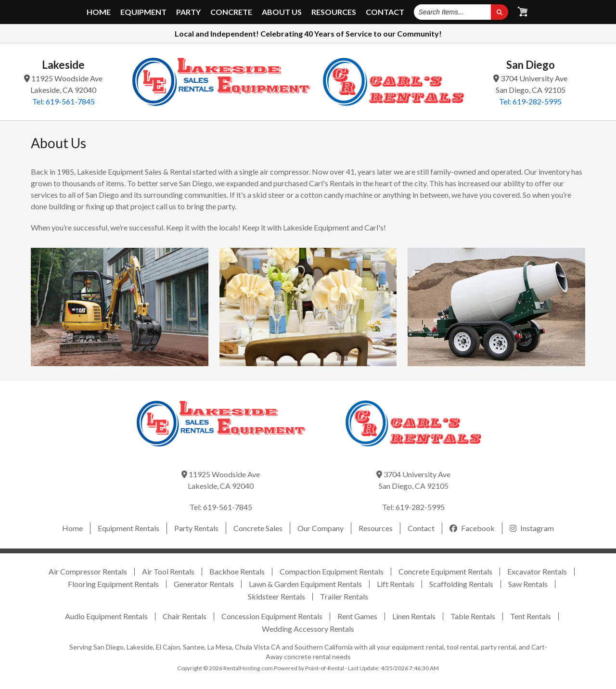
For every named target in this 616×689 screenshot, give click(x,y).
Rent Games (357, 616)
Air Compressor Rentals (88, 571)
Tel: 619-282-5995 (530, 101)
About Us (282, 12)
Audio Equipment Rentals (106, 616)
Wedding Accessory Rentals (308, 629)
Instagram (532, 528)
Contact (385, 12)
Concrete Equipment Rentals (445, 571)
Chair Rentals (185, 616)
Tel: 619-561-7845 (64, 101)
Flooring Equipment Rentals (113, 584)
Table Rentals (473, 616)
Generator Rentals (204, 584)
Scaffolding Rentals (461, 584)
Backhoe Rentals (237, 571)
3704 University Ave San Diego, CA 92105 (530, 84)
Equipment (143, 12)
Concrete (231, 12)
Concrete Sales (258, 528)
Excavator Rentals (537, 571)
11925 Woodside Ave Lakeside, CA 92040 (63, 84)
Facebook (472, 528)
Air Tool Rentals (168, 571)
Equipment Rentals (128, 528)
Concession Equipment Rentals (272, 616)
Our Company (321, 528)
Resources (334, 12)
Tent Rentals (531, 616)
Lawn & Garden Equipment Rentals (305, 584)
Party (188, 12)
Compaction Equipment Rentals (332, 571)
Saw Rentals (528, 584)
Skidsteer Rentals (276, 596)
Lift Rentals (396, 584)
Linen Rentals (414, 616)
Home (99, 12)
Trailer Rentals (344, 596)
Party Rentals (196, 528)
